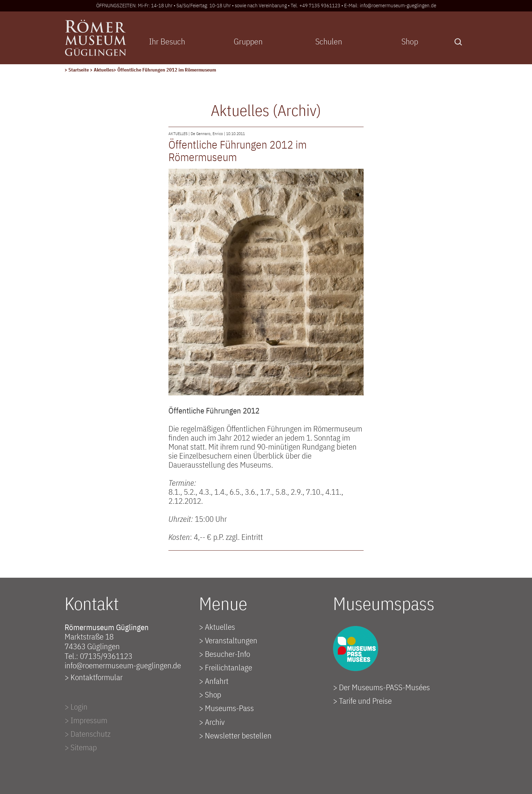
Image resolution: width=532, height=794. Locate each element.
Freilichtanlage (228, 667)
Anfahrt (217, 681)
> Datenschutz (88, 734)
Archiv (215, 722)
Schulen (329, 41)
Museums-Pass (229, 708)
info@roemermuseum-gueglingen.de (123, 665)
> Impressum (86, 720)
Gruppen (248, 41)
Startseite (79, 70)
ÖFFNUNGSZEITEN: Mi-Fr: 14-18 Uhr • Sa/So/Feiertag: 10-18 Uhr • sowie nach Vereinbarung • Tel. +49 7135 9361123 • (220, 5)
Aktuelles (104, 70)
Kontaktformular (97, 677)
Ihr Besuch (167, 41)
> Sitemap (81, 747)
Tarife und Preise (365, 701)
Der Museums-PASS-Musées (384, 687)
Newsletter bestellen (238, 735)
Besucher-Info (227, 654)
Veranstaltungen (231, 640)
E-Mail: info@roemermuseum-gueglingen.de (390, 5)
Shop (410, 41)
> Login (76, 707)
